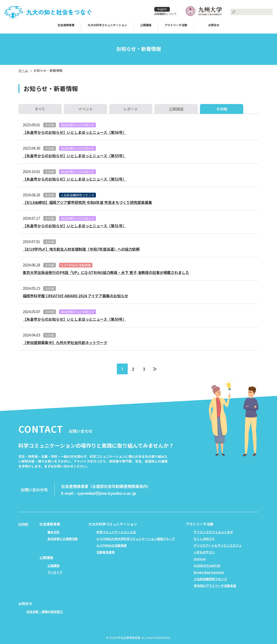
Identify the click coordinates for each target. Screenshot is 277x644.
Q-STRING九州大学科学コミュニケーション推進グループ (136, 539)
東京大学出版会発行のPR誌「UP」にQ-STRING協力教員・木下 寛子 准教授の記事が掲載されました (106, 272)
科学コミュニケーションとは (116, 532)
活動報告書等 (106, 552)
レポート (131, 109)
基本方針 (53, 532)
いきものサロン (204, 552)
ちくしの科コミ (204, 539)
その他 (50, 125)
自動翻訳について (166, 14)
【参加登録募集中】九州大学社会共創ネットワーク (65, 342)
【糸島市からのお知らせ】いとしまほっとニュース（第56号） (74, 132)
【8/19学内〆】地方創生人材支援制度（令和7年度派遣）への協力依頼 (81, 249)
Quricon (200, 559)
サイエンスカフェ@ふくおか (213, 532)
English (162, 9)
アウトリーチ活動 (176, 25)
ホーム (23, 70)
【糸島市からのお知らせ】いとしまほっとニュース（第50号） (74, 319)
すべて (40, 109)
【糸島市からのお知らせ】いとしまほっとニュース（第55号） (74, 156)
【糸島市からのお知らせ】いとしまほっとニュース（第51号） (74, 226)
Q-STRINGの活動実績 (76, 265)
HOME (23, 524)
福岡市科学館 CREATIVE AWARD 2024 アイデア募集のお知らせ (75, 296)
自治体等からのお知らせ (77, 125)
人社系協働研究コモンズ (77, 195)
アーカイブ (55, 572)
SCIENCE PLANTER (207, 566)
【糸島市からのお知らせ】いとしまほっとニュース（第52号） (74, 179)
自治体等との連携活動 (63, 539)
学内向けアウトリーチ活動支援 (215, 586)
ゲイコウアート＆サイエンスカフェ (218, 545)
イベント (85, 109)
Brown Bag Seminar (209, 572)
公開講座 (176, 109)
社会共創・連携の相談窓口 (45, 612)
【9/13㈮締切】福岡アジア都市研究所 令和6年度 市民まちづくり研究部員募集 (87, 202)
